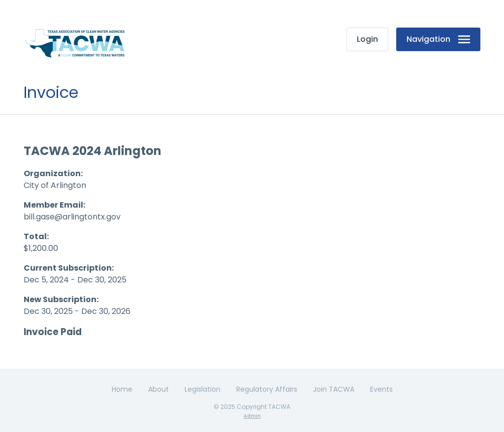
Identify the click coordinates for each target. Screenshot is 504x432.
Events (381, 389)
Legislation (203, 389)
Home (122, 389)
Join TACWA (334, 389)
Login (367, 39)
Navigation (438, 39)
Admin (252, 416)
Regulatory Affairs (267, 389)
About (158, 389)
